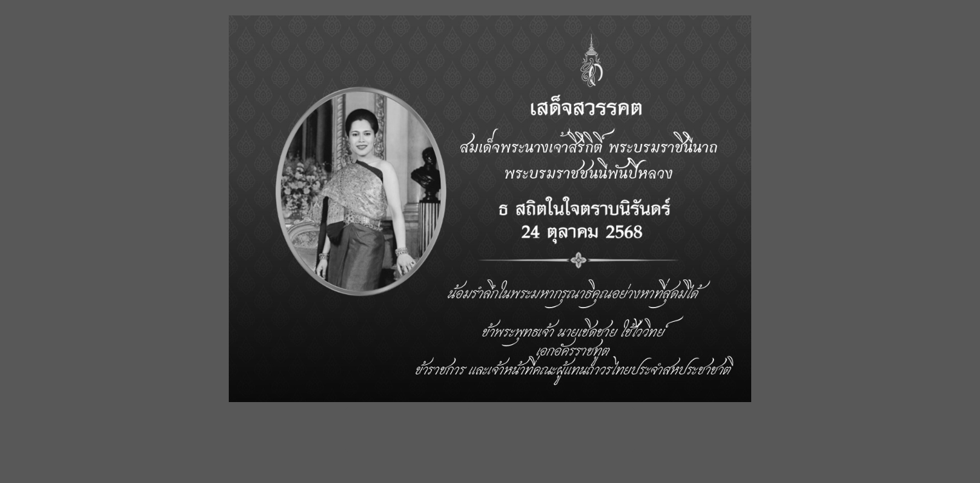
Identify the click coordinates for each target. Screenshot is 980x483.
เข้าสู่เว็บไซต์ (572, 429)
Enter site (408, 429)
